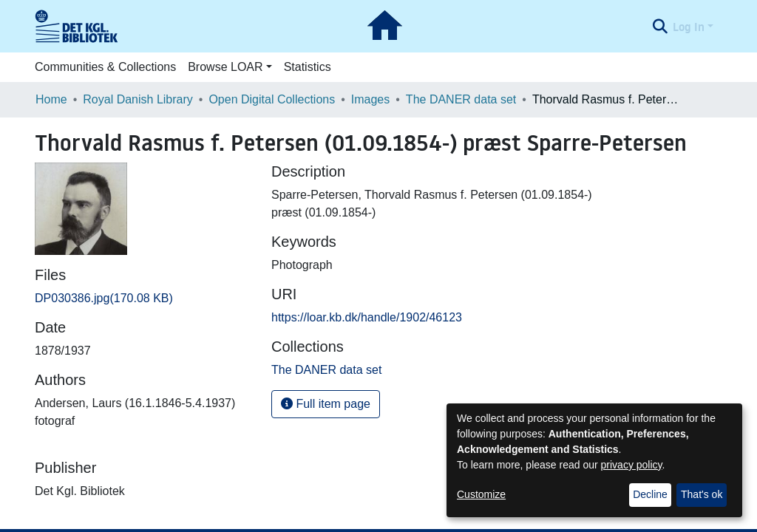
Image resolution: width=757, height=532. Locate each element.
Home (51, 99)
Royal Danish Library (138, 99)
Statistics (308, 67)
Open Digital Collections (272, 99)
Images (370, 99)
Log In (689, 27)
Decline (650, 494)
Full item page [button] (326, 404)
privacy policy (632, 465)
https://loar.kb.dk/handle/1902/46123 (367, 317)
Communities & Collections (105, 67)
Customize (481, 494)
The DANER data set (461, 99)
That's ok (702, 494)
